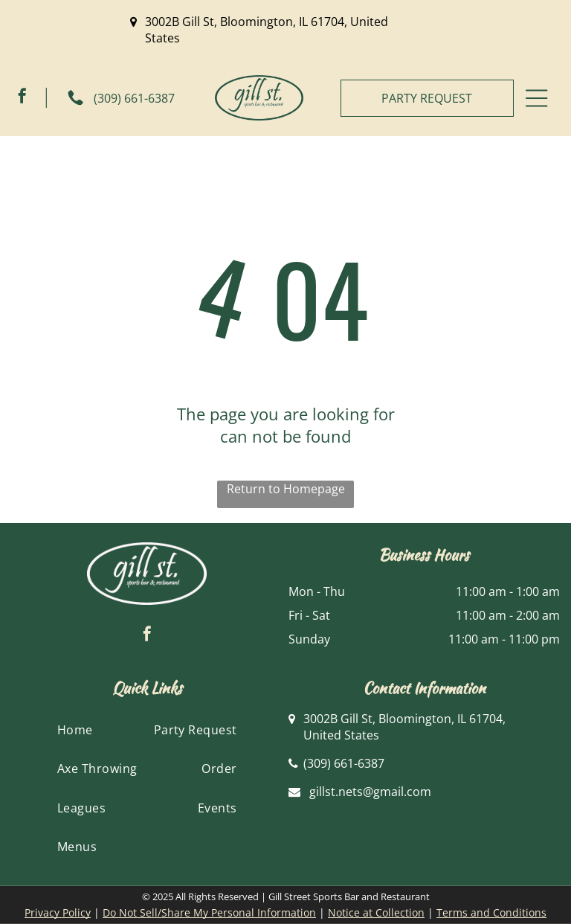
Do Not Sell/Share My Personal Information (209, 912)
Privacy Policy (58, 912)
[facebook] (22, 98)
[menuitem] (75, 730)
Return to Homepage (286, 489)
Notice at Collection (376, 912)
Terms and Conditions (491, 912)
